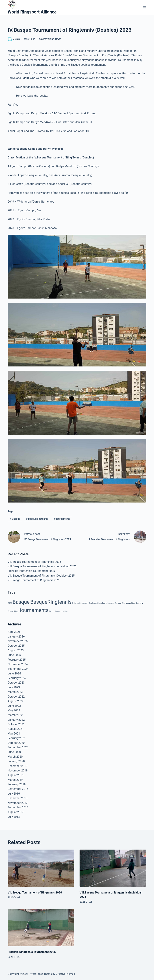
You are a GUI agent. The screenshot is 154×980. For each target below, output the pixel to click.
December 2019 (18, 766)
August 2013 (16, 812)
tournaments (62, 519)
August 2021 (16, 729)
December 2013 (18, 798)
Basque (15, 519)
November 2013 (18, 803)
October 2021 (16, 724)
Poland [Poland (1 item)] (11, 611)
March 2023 (15, 692)
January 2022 (16, 720)
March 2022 (15, 715)
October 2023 (16, 683)
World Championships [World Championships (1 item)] (58, 611)
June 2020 (14, 752)
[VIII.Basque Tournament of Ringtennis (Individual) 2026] (113, 868)
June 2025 (14, 655)
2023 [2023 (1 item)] (10, 603)
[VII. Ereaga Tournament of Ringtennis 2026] (41, 868)
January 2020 (16, 761)
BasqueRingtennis (37, 519)
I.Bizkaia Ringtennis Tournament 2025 (31, 571)
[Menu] (145, 8)
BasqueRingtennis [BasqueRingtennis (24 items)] (51, 602)
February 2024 (17, 678)
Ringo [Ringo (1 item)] (17, 611)
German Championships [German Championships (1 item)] (125, 603)
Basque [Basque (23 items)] (21, 602)
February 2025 (17, 660)
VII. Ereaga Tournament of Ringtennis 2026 (34, 562)
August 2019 (16, 775)
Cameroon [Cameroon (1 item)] (83, 603)
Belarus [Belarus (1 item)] (76, 603)
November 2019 (18, 771)
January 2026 (16, 637)
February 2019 (17, 784)
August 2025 (16, 650)
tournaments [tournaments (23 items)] (34, 610)
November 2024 (18, 664)
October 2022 (16, 697)
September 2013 (18, 807)
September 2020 (18, 747)
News (58, 39)
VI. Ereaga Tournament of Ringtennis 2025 (34, 580)
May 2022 (14, 710)
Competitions (47, 39)
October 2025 (16, 646)
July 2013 (14, 817)
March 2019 (15, 780)
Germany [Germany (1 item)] (139, 603)
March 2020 (15, 757)
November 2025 (18, 641)
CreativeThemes (65, 974)
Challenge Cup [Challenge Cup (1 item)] (95, 603)
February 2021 (17, 738)
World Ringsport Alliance (32, 12)
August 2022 (16, 701)
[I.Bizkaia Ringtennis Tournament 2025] (41, 928)
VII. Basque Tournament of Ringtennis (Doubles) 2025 (41, 576)
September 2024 (18, 669)
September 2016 (18, 789)
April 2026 (14, 632)
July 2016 (14, 794)
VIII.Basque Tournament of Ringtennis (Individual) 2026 (42, 566)
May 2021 (14, 734)
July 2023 (14, 687)
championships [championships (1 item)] (108, 603)
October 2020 (16, 743)
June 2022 (14, 706)
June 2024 (14, 673)
